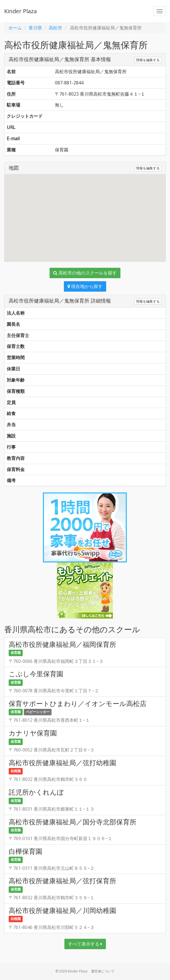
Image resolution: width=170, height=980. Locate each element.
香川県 (35, 28)
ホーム (15, 28)
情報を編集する (148, 60)
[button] (85, 213)
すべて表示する (85, 944)
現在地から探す (85, 286)
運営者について (103, 971)
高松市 (55, 28)
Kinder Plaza (20, 11)
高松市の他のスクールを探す (85, 273)
